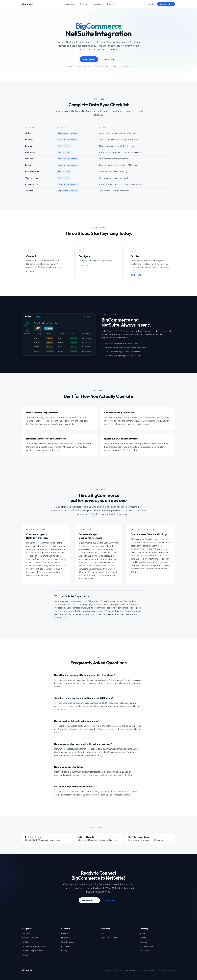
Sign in (151, 4)
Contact (143, 942)
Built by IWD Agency (167, 970)
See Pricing (109, 59)
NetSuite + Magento (30, 942)
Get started (166, 4)
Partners (143, 938)
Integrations (70, 4)
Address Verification (109, 938)
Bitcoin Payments (147, 946)
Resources (111, 4)
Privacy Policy (110, 970)
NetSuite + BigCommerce (33, 951)
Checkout (85, 4)
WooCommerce (68, 942)
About (142, 933)
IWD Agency (145, 951)
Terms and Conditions (128, 970)
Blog (103, 933)
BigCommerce (67, 946)
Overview (26, 933)
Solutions (98, 4)
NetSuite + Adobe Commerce (34, 946)
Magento (65, 938)
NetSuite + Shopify (30, 938)
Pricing (25, 955)
